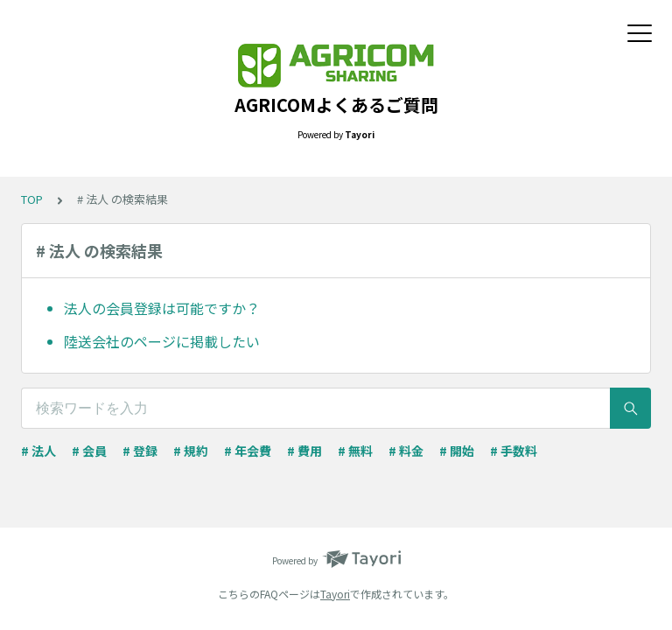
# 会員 (89, 451)
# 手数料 (514, 451)
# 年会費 (248, 451)
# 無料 (355, 451)
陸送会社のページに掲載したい (162, 341)
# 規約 (191, 451)
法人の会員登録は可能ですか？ (162, 308)
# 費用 (304, 451)
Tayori (335, 594)
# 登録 (140, 451)
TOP (32, 199)
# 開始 (457, 451)
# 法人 (38, 451)
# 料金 (406, 451)
